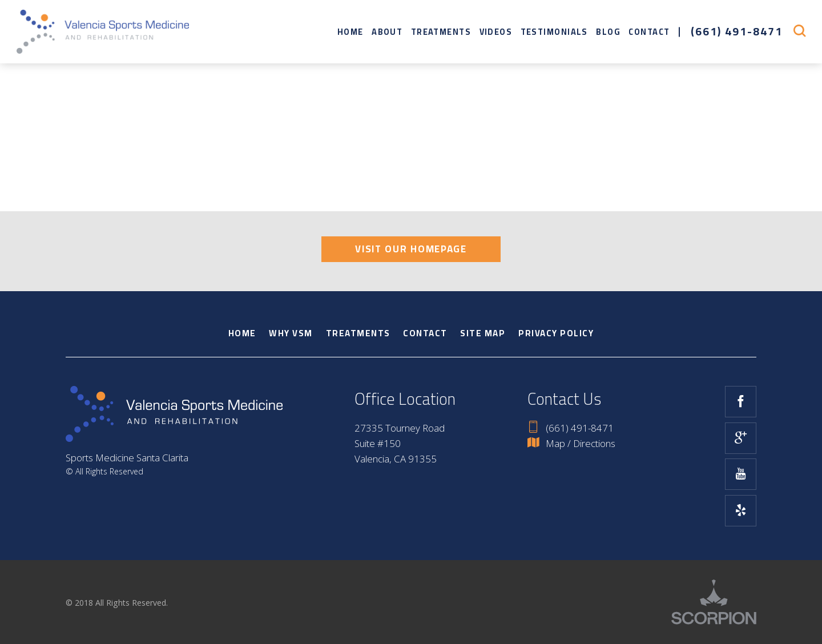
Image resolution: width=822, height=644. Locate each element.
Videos (496, 32)
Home (350, 32)
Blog (608, 32)
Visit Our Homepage (411, 249)
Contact (649, 32)
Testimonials (554, 32)
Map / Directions (571, 443)
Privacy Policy (556, 333)
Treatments (441, 32)
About (387, 32)
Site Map (483, 333)
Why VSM (291, 333)
